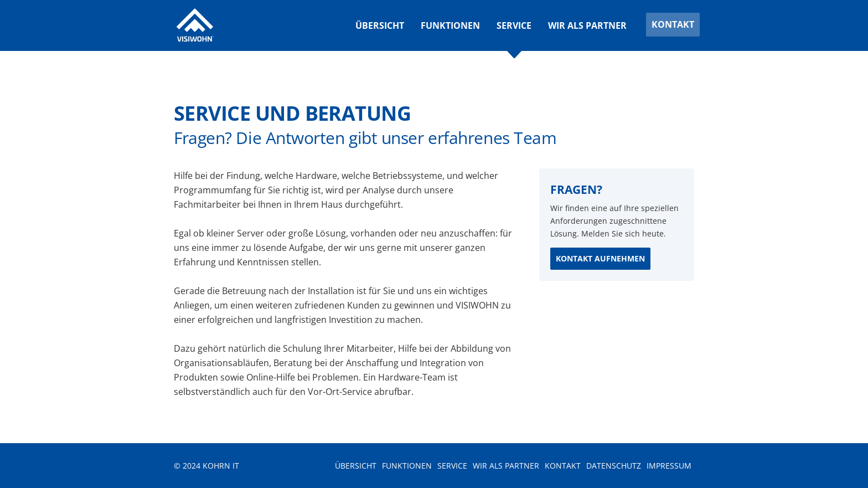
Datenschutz (614, 466)
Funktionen (450, 25)
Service (514, 25)
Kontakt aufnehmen (600, 258)
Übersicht (380, 25)
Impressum (669, 466)
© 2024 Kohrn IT (206, 466)
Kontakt (673, 24)
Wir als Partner (587, 25)
